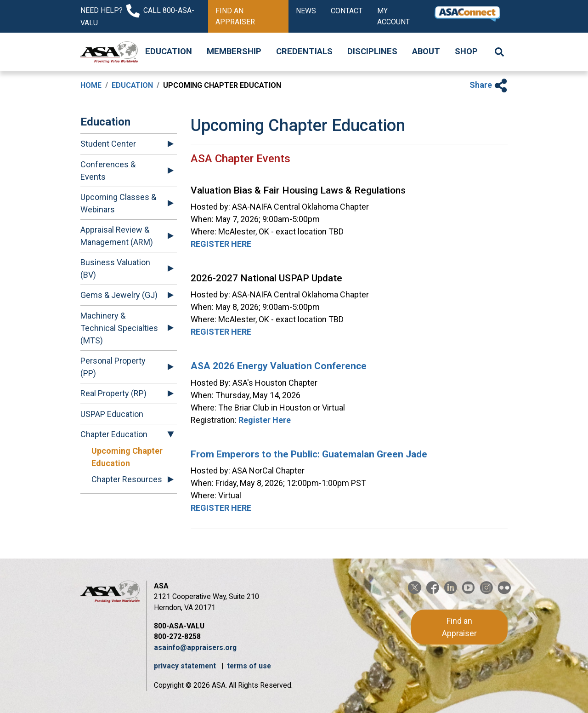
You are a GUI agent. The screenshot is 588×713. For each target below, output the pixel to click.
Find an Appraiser (235, 16)
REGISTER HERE (221, 244)
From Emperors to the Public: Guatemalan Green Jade (309, 454)
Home (91, 85)
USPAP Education (112, 414)
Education (169, 51)
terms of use (249, 666)
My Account (393, 16)
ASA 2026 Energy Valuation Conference (279, 366)
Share (489, 85)
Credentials (304, 51)
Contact (347, 11)
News (306, 11)
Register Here (265, 420)
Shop (466, 51)
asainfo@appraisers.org (195, 647)
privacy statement (186, 666)
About (426, 51)
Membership (234, 51)
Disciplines (372, 51)
